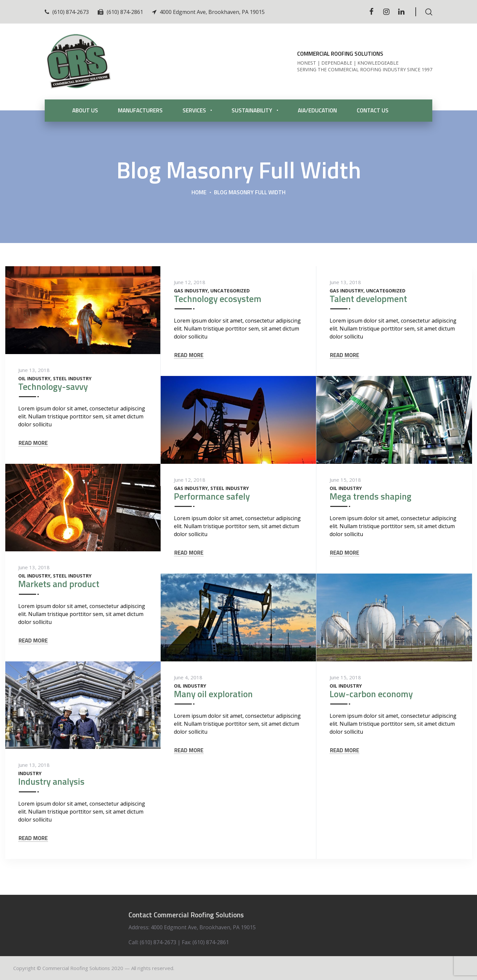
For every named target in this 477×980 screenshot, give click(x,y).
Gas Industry (191, 291)
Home (199, 192)
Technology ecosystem (218, 299)
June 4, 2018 (188, 677)
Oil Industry (34, 379)
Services (194, 110)
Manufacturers (140, 110)
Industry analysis (51, 781)
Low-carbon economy (371, 694)
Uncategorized (230, 291)
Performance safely (212, 496)
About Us (85, 110)
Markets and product (59, 584)
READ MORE (33, 443)
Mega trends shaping (371, 496)
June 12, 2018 (190, 282)
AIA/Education (317, 110)
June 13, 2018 (34, 370)
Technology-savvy (53, 386)
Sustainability (252, 110)
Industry (30, 773)
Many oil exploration (213, 694)
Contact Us (373, 110)
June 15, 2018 (345, 480)
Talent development (368, 299)
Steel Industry (72, 379)
